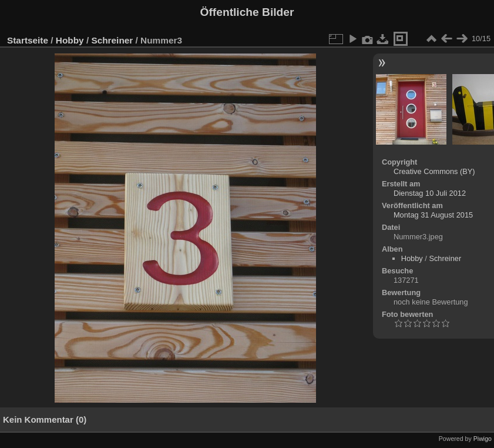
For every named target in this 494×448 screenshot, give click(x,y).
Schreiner (112, 40)
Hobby (70, 40)
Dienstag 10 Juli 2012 (430, 193)
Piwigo (483, 439)
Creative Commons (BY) (434, 171)
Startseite (28, 40)
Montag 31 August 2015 (433, 215)
